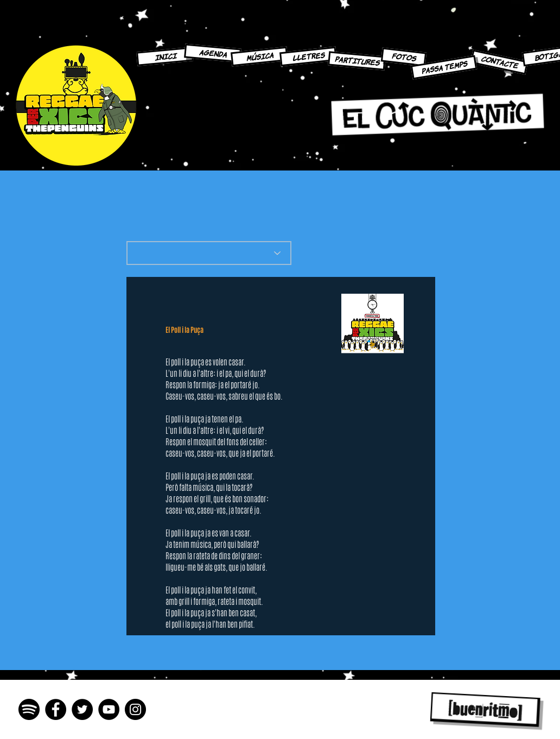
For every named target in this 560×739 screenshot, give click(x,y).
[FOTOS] (404, 57)
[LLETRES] (308, 57)
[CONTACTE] (499, 62)
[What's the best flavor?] (209, 253)
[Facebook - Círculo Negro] (56, 709)
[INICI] (165, 56)
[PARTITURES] (357, 61)
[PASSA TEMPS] (444, 67)
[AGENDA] (213, 53)
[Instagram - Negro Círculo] (135, 709)
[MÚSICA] (259, 57)
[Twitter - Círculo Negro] (82, 709)
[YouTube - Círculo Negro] (109, 709)
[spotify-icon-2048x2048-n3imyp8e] (29, 709)
